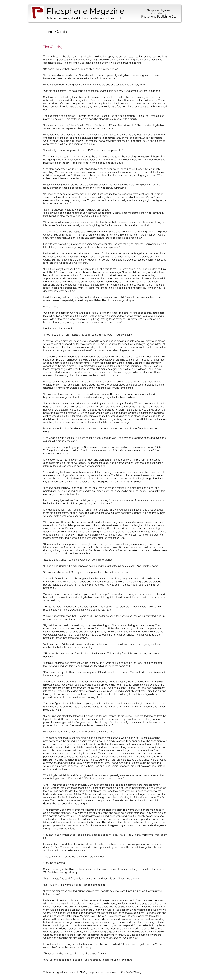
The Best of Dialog (131, 972)
